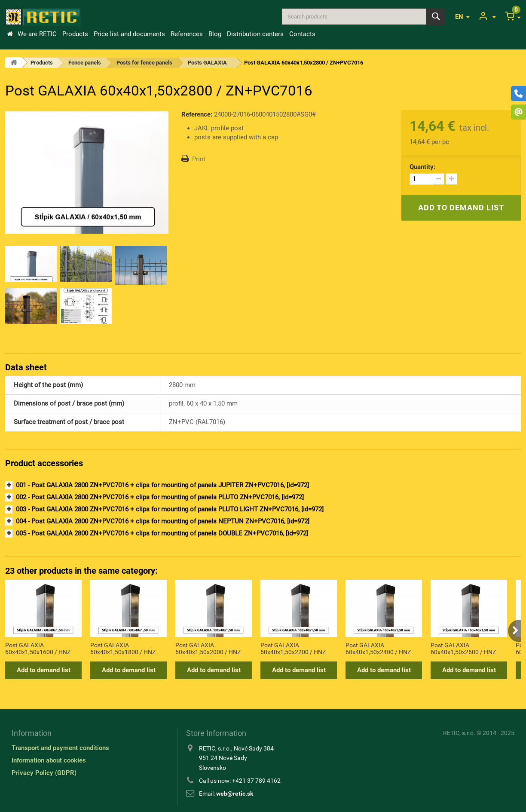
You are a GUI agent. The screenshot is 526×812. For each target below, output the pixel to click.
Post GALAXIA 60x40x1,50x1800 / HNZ (123, 649)
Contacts (302, 34)
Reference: (197, 114)
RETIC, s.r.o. (459, 733)
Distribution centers (255, 34)
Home (10, 34)
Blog (215, 34)
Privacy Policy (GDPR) (44, 773)
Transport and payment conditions (60, 748)
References (187, 34)
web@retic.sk (235, 794)
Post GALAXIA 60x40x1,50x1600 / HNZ (38, 649)
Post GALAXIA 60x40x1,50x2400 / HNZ (378, 649)
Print (199, 159)
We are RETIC (37, 34)
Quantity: (422, 167)
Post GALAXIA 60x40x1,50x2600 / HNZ (463, 649)
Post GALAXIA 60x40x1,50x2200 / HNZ (293, 649)
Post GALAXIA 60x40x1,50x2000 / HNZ (208, 649)
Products (75, 34)
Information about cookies (49, 760)
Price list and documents (129, 34)
